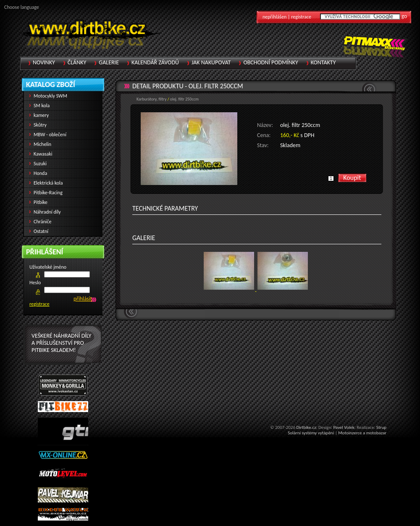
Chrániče (43, 222)
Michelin (42, 144)
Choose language (22, 7)
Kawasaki (43, 154)
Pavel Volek (344, 427)
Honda (40, 173)
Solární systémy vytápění (311, 433)
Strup (381, 427)
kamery (41, 115)
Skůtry (40, 125)
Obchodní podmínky (270, 62)
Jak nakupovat (211, 62)
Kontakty (323, 62)
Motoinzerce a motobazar (362, 433)
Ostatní (41, 231)
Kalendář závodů (155, 62)
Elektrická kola (48, 183)
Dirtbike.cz (306, 427)
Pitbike (41, 202)
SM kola (42, 106)
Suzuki (40, 164)
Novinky (44, 62)
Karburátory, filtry (151, 99)
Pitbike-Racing (48, 193)
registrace (39, 304)
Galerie (109, 62)
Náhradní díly (47, 212)
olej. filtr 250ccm (216, 86)
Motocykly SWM (50, 96)
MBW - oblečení (50, 135)
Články (77, 62)
